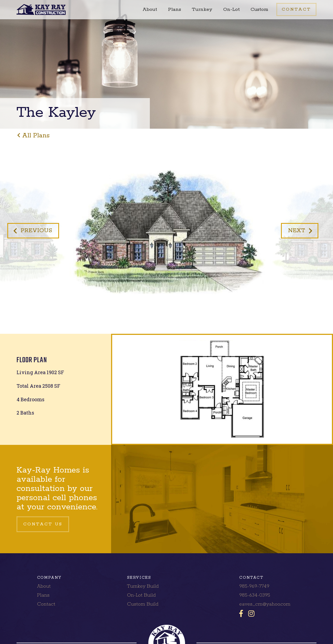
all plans (36, 136)
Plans (174, 9)
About (150, 9)
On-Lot (232, 9)
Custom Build (143, 604)
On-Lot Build (141, 595)
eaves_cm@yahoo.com (265, 604)
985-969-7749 (254, 586)
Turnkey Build (143, 586)
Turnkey (202, 9)
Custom (259, 9)
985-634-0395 (255, 595)
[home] (41, 9)
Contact (46, 604)
